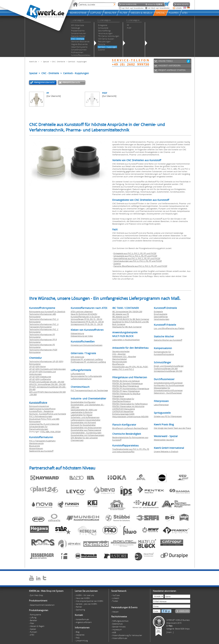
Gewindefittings (161, 317)
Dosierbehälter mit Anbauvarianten (86, 427)
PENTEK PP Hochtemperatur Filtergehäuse (131, 388)
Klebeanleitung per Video (82, 336)
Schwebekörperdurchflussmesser (168, 383)
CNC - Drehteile (59, 62)
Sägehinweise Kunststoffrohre (42, 409)
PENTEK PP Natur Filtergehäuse (126, 391)
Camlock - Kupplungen (77, 62)
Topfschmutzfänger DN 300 (166, 368)
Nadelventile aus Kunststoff (41, 451)
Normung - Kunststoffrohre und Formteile (48, 414)
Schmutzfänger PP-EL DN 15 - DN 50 (86, 319)
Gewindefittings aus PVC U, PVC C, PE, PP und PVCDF (137, 258)
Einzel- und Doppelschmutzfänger (169, 366)
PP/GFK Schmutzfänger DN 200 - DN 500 (47, 382)
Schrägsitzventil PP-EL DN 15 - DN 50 (87, 324)
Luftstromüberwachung (81, 379)
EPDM (58, 432)
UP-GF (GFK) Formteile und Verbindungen (47, 369)
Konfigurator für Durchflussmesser (169, 385)
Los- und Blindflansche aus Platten (169, 328)
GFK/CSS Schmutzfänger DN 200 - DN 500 (47, 384)
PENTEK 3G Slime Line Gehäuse (126, 381)
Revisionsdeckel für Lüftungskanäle (86, 376)
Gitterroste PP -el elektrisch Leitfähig (87, 359)
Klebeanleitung (77, 333)
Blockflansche (118, 364)
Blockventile (35, 446)
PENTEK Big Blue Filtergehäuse (126, 386)
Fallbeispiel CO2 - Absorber (124, 356)
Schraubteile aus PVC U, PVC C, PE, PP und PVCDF (135, 256)
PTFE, (43, 432)
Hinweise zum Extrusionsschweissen (87, 345)
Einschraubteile (161, 314)
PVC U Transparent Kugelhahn (42, 441)
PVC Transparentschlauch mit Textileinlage (89, 390)
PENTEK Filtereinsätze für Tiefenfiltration (130, 404)
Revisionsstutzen (120, 362)
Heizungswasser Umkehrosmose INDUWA (130, 416)
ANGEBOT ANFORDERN (169, 66)
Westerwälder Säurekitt (164, 440)
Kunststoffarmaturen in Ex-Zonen (85, 317)
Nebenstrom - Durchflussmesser (168, 393)
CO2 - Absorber (119, 354)
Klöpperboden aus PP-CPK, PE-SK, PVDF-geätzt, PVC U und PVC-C (130, 368)
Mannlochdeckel (120, 359)
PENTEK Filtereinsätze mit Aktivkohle (128, 406)
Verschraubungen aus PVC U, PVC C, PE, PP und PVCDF (138, 261)
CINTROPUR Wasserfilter (123, 411)
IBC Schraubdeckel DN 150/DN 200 (127, 311)
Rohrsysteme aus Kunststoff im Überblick (47, 311)
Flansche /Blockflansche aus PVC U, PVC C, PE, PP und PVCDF (140, 266)
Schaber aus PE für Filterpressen (168, 416)
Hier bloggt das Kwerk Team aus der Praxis (172, 428)
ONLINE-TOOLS (165, 61)
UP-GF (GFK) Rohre (37, 366)
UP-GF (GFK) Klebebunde (40, 377)
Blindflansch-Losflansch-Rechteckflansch (130, 428)
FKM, (53, 432)
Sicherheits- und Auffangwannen (85, 417)
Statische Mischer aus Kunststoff (168, 340)
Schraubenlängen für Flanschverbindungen (39, 428)
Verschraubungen (162, 319)
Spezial (46, 62)
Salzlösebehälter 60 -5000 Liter (84, 410)
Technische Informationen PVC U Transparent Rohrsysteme (44, 325)
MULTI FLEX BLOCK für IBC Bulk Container (131, 319)
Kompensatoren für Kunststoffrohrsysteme (164, 353)
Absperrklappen (36, 448)
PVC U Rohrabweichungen (41, 416)
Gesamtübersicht (72, 82)
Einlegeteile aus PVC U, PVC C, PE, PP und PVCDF (135, 253)
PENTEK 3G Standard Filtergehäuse (127, 383)
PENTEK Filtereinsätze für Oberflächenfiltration (123, 400)
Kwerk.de (33, 62)
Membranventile (36, 443)
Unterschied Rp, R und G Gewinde (44, 424)
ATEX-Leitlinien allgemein (82, 311)
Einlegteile (158, 311)
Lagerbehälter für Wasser (82, 415)
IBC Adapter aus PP (121, 317)
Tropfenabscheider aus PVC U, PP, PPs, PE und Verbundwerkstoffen (131, 450)
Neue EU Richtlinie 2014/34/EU (84, 314)
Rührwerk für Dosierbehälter (83, 425)
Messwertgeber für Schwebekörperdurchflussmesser (168, 389)
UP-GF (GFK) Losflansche (40, 379)
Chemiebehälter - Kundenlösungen (86, 433)
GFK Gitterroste (77, 357)
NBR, (48, 432)
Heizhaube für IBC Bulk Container (127, 327)
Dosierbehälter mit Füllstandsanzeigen (88, 435)
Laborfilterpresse (161, 405)
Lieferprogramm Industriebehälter (86, 420)
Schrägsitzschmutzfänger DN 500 (168, 371)
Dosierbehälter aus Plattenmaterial (86, 430)
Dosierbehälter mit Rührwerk (83, 422)
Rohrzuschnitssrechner (39, 406)
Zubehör (117, 263)
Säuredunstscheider (121, 351)
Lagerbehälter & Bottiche (82, 412)
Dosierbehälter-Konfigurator (83, 402)
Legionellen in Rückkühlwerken (126, 340)
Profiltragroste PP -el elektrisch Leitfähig (88, 362)
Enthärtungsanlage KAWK (123, 414)
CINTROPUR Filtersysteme (124, 409)
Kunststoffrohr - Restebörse (41, 411)
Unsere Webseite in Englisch (166, 451)
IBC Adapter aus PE (121, 314)
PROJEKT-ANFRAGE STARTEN (172, 70)
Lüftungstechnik (78, 374)
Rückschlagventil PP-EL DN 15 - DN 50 (87, 322)
